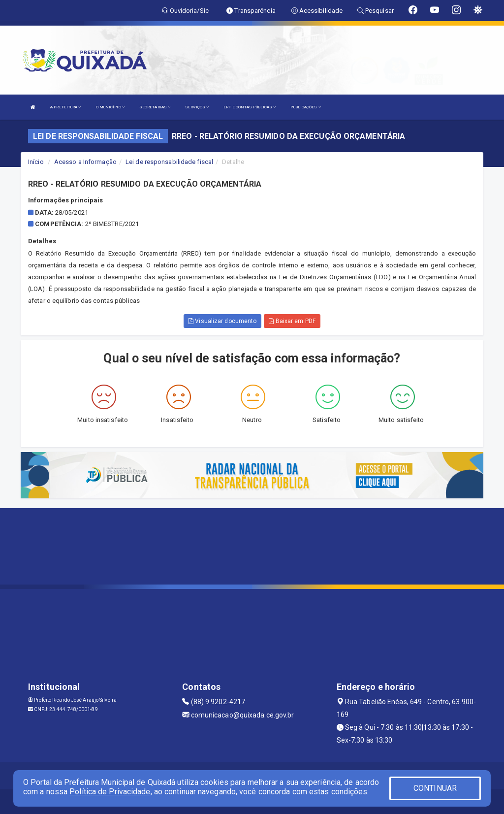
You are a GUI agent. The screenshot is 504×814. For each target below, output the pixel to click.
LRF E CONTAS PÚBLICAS (250, 107)
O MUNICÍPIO (110, 107)
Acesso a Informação (85, 162)
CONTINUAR (435, 788)
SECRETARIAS (155, 107)
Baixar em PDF (292, 321)
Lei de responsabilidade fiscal (169, 162)
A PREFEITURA (65, 107)
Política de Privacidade (110, 792)
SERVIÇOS (197, 107)
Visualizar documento (222, 321)
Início (36, 162)
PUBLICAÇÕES (305, 107)
